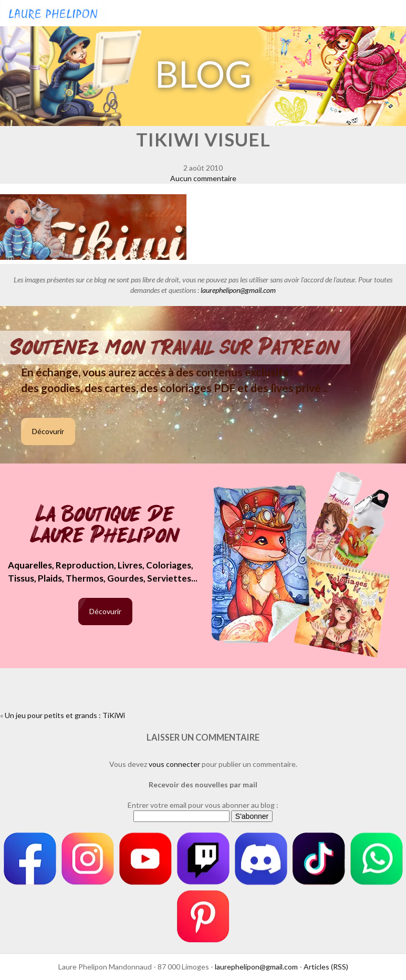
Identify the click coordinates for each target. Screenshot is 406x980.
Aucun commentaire (203, 178)
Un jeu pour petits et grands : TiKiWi (65, 715)
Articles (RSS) (326, 967)
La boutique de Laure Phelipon (105, 526)
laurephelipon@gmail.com (238, 290)
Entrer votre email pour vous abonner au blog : (203, 805)
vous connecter (174, 764)
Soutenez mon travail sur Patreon (175, 347)
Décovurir (48, 431)
